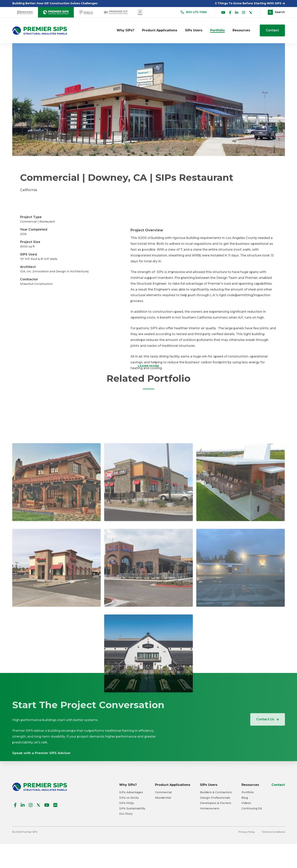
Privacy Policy (247, 832)
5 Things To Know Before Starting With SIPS (250, 3)
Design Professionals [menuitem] (215, 798)
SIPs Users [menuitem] (194, 30)
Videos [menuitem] (246, 803)
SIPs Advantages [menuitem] (131, 792)
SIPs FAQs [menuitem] (127, 803)
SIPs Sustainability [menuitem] (132, 809)
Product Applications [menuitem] (160, 30)
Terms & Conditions (273, 832)
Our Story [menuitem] (126, 814)
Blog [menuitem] (245, 798)
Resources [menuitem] (241, 30)
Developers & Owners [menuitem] (216, 803)
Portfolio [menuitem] (217, 30)
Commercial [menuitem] (163, 792)
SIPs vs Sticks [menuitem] (129, 798)
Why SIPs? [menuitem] (125, 30)
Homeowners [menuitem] (210, 809)
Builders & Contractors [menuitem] (216, 792)
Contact (272, 30)
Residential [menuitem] (163, 798)
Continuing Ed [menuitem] (252, 809)
